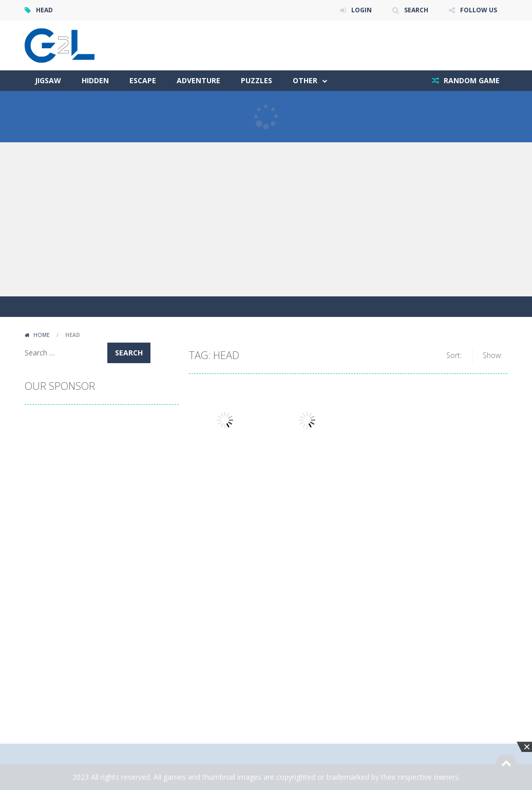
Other (305, 80)
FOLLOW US (479, 10)
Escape (143, 80)
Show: (492, 355)
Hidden (95, 80)
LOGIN (362, 10)
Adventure (198, 80)
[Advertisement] (266, 219)
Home (42, 335)
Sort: (454, 355)
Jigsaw (48, 80)
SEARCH (416, 10)
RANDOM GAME (471, 80)
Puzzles (256, 80)
